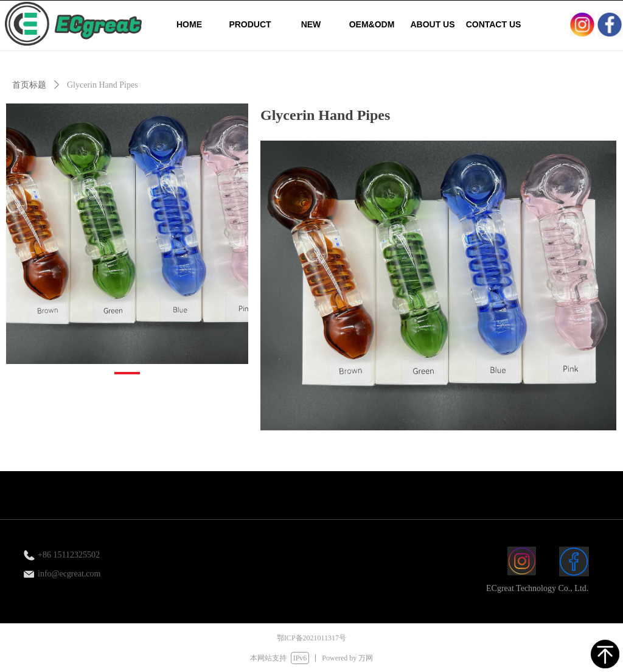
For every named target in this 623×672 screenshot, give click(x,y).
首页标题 (29, 85)
